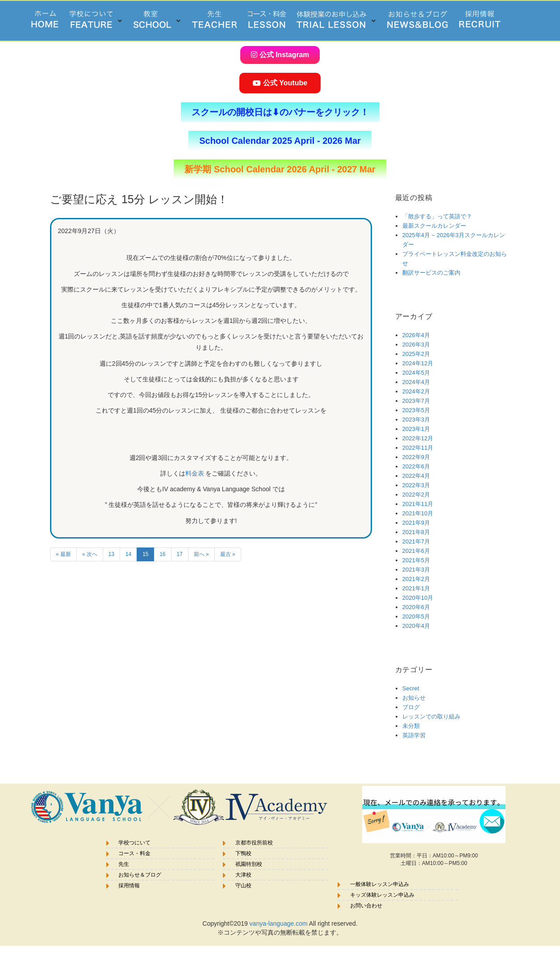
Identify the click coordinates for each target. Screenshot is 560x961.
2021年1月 (416, 588)
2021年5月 (416, 560)
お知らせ (414, 697)
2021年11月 (418, 503)
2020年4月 (416, 625)
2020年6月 (416, 607)
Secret (411, 688)
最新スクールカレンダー (434, 225)
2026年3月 (416, 344)
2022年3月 (416, 485)
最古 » (228, 554)
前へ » (201, 554)
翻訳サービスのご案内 (431, 272)
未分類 (411, 725)
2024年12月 (418, 363)
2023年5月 (416, 410)
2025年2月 (416, 353)
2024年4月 (416, 382)
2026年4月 (416, 335)
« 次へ (90, 554)
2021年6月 (416, 550)
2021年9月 (416, 522)
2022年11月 (418, 447)
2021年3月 (416, 569)
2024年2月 (416, 391)
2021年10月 (418, 513)
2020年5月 (416, 616)
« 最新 (63, 554)
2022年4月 (416, 475)
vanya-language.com (279, 923)
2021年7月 (416, 541)
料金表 (196, 473)
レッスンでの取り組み (431, 716)
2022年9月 (416, 457)
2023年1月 (416, 428)
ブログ (411, 707)
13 (111, 554)
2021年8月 (416, 532)
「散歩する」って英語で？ (437, 216)
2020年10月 (418, 597)
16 (162, 554)
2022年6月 (416, 466)
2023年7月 (416, 400)
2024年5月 (416, 372)
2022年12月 (418, 438)
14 (128, 554)
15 (145, 554)
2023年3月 (416, 419)
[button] (96, 21)
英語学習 (414, 735)
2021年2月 (416, 579)
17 (180, 554)
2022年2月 (416, 494)
